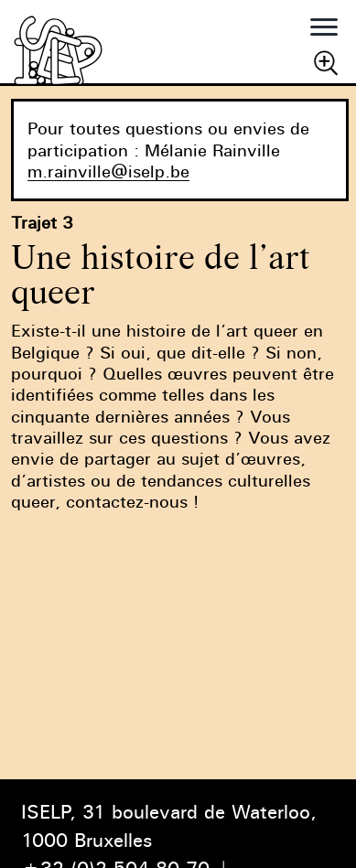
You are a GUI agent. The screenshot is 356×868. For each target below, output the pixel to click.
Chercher (326, 62)
